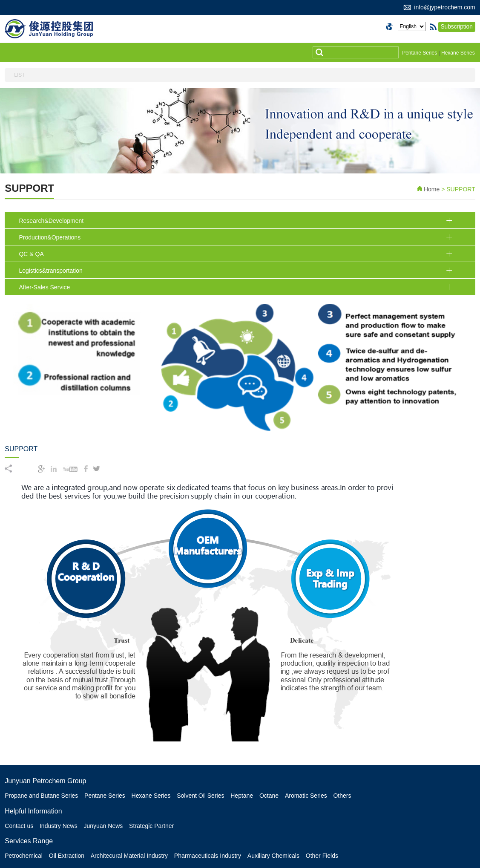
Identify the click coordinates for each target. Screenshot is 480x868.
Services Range (29, 840)
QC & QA (31, 254)
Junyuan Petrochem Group (45, 781)
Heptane (248, 796)
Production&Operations (50, 237)
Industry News (60, 825)
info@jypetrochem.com (444, 7)
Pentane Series (420, 53)
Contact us (19, 825)
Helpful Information (33, 810)
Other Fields (330, 854)
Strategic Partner (156, 825)
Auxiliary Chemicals (279, 854)
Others (353, 796)
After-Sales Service (44, 287)
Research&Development (51, 220)
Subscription (458, 27)
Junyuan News (106, 825)
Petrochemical (24, 854)
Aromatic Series (315, 796)
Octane (277, 796)
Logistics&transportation (50, 270)
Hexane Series (458, 53)
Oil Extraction (68, 854)
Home (432, 188)
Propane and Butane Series (41, 796)
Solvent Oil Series (205, 796)
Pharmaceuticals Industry (212, 854)
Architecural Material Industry (132, 854)
